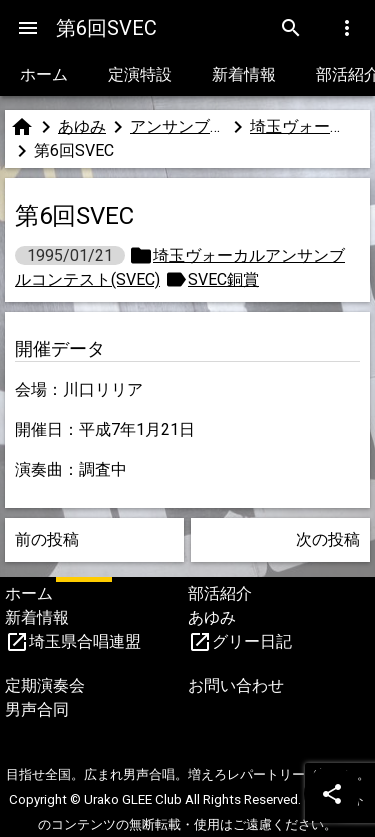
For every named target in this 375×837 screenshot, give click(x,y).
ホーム (44, 74)
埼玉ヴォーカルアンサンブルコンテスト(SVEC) (298, 126)
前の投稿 (47, 539)
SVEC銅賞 (223, 279)
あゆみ (82, 126)
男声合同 (37, 709)
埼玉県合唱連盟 (85, 641)
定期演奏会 (45, 685)
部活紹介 (220, 593)
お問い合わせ (236, 685)
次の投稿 (328, 539)
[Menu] (28, 28)
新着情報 (244, 74)
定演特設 (140, 74)
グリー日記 (252, 641)
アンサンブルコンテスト (178, 126)
